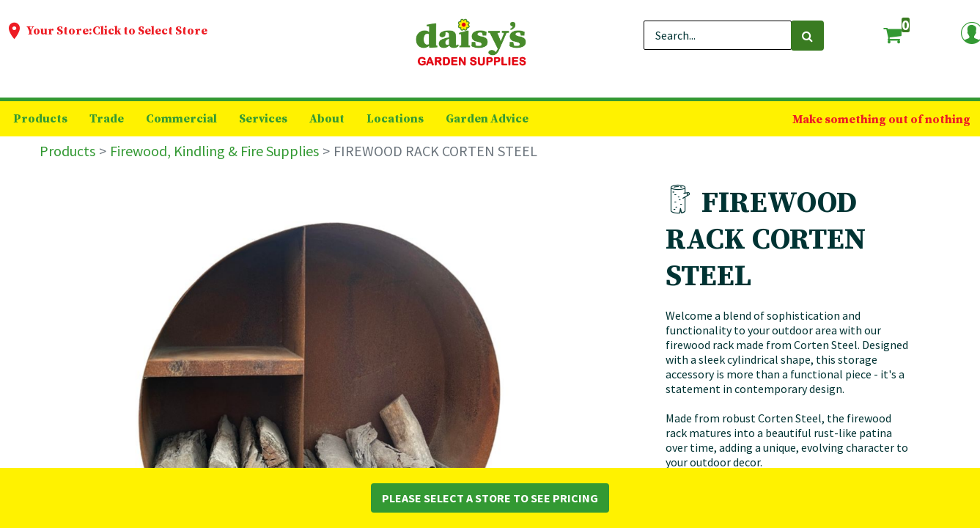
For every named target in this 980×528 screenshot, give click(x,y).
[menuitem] (40, 119)
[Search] (807, 36)
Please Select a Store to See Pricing (490, 498)
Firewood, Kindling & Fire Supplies (214, 151)
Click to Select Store (150, 31)
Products (67, 151)
